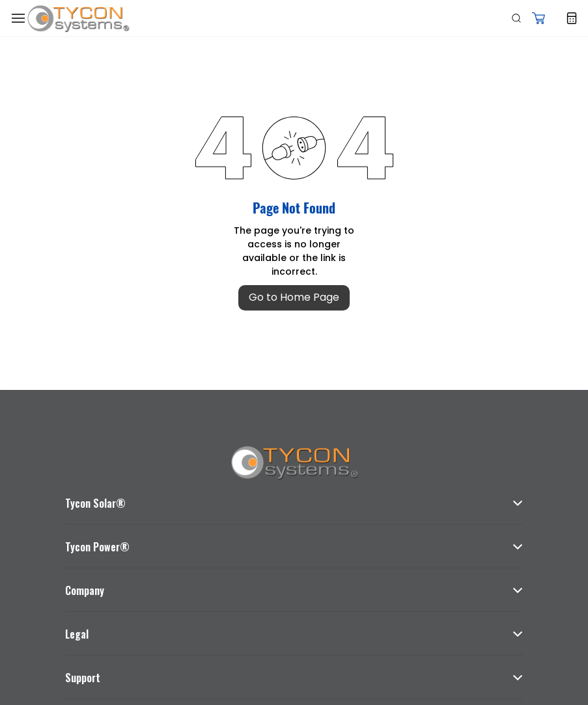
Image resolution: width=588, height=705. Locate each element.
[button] (539, 18)
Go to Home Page (294, 297)
